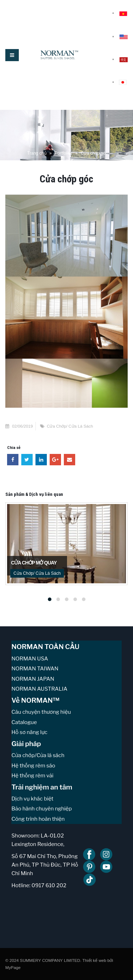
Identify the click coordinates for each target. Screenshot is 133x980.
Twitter (27, 460)
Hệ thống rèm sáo (33, 766)
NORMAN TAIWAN (35, 669)
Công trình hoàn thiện (38, 819)
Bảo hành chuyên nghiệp (41, 809)
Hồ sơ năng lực (29, 732)
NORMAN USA (30, 659)
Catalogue (24, 722)
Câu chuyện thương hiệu (41, 712)
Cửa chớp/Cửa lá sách (38, 755)
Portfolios (63, 153)
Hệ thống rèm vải (32, 776)
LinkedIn (41, 460)
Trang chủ (37, 153)
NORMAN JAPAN (33, 679)
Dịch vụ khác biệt (32, 799)
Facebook (13, 460)
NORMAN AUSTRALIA (39, 689)
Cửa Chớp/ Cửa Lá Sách (70, 426)
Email (70, 460)
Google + (55, 460)
